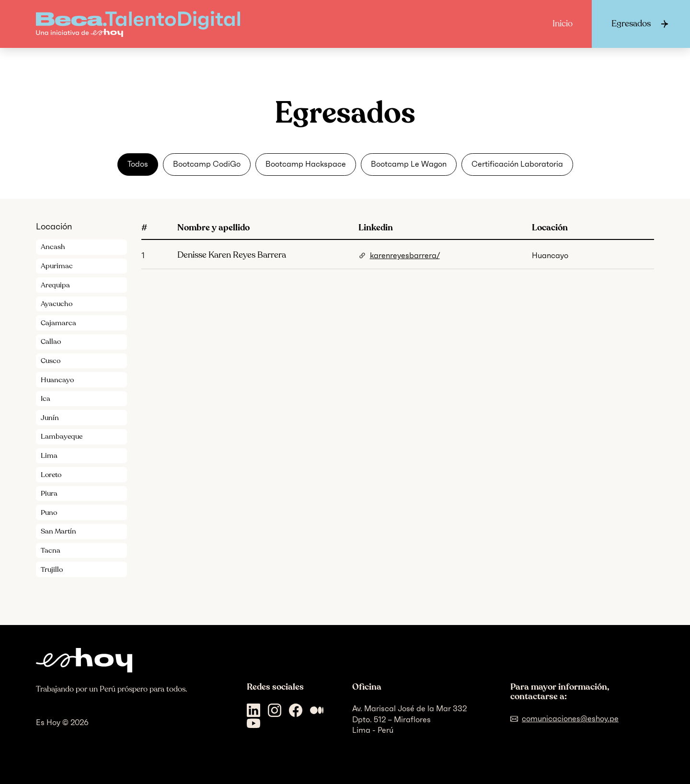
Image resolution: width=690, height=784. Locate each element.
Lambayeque (62, 436)
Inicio (563, 24)
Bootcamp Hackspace (306, 164)
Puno (49, 512)
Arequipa (55, 285)
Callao (51, 341)
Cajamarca (58, 323)
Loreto (51, 475)
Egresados (631, 24)
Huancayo (57, 380)
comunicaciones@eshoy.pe (570, 719)
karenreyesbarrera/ (405, 256)
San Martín (58, 531)
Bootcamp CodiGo (207, 164)
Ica (46, 398)
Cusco (51, 361)
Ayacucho (57, 304)
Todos (138, 164)
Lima (49, 455)
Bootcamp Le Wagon (409, 164)
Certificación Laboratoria (517, 164)
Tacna (51, 550)
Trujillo (52, 569)
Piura (49, 493)
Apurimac (57, 266)
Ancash (53, 247)
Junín (50, 418)
